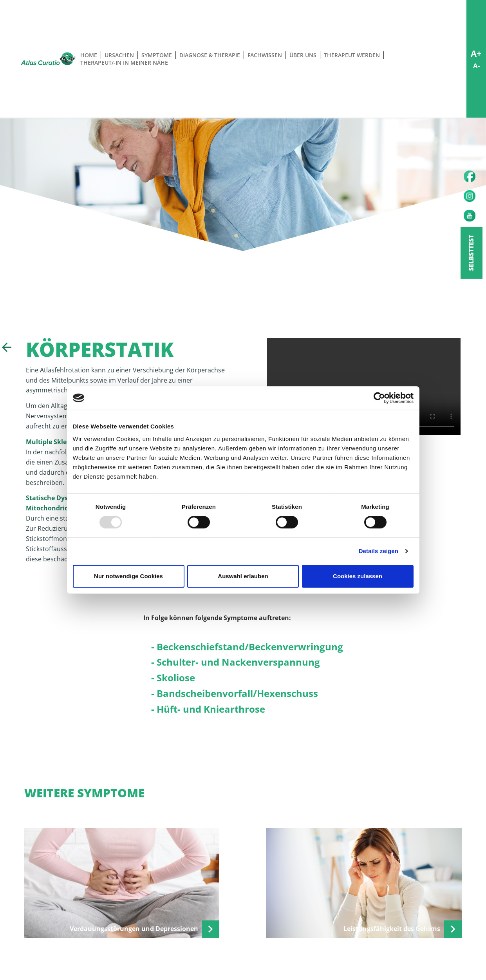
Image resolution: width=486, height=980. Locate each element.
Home (89, 55)
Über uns (303, 55)
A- (476, 66)
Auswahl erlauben (243, 576)
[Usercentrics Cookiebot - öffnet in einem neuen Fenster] (379, 398)
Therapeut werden (352, 55)
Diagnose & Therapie (210, 55)
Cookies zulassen (358, 576)
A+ (476, 53)
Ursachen (119, 55)
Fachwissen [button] (265, 55)
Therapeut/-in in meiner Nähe (124, 63)
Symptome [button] (157, 55)
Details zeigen (379, 551)
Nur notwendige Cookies (128, 576)
